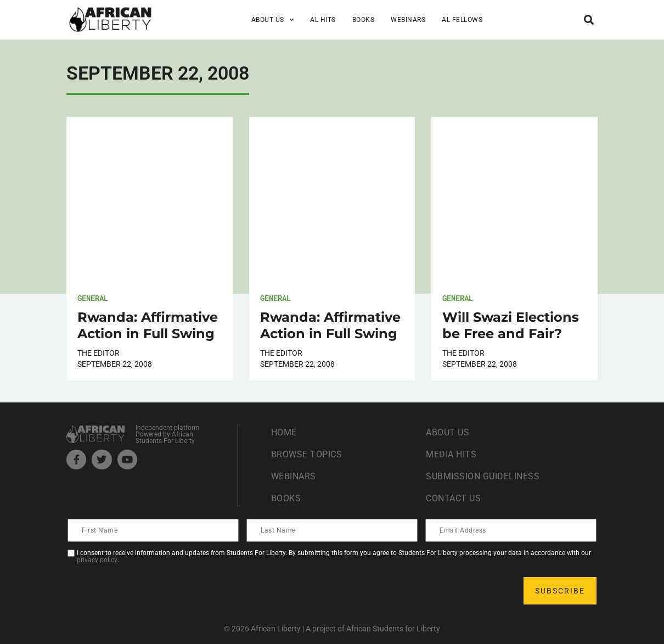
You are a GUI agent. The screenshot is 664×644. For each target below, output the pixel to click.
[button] (589, 19)
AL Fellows (462, 20)
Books (364, 20)
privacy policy (97, 560)
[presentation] (152, 591)
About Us (273, 20)
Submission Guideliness (483, 476)
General (93, 298)
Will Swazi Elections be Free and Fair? (511, 325)
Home (284, 432)
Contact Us (453, 498)
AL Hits (323, 20)
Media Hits (451, 454)
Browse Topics (307, 454)
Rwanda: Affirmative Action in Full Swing (148, 325)
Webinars (408, 20)
